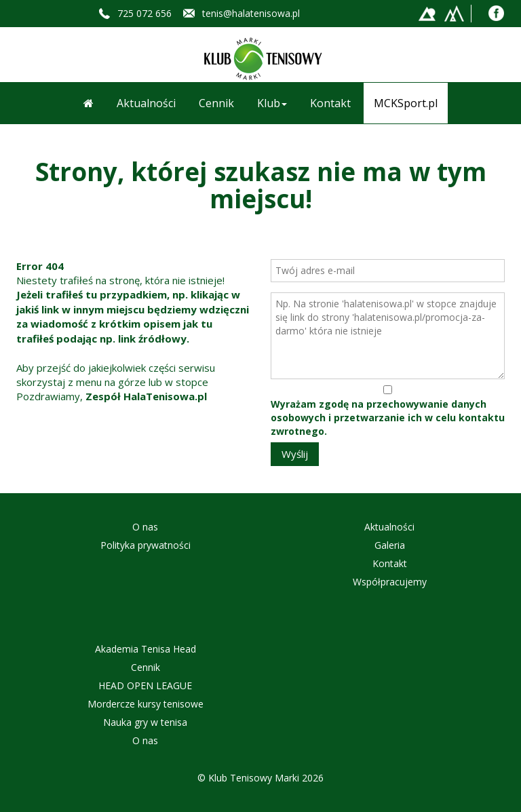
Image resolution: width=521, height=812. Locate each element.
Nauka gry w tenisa (145, 722)
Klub (272, 103)
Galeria (390, 545)
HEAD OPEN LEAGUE (145, 685)
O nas (145, 527)
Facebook (496, 13)
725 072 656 (144, 13)
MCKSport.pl (406, 103)
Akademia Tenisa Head (146, 649)
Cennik (216, 103)
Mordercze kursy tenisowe (146, 704)
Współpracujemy (390, 582)
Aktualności (146, 103)
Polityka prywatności (146, 545)
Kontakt (330, 103)
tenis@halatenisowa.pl (251, 13)
